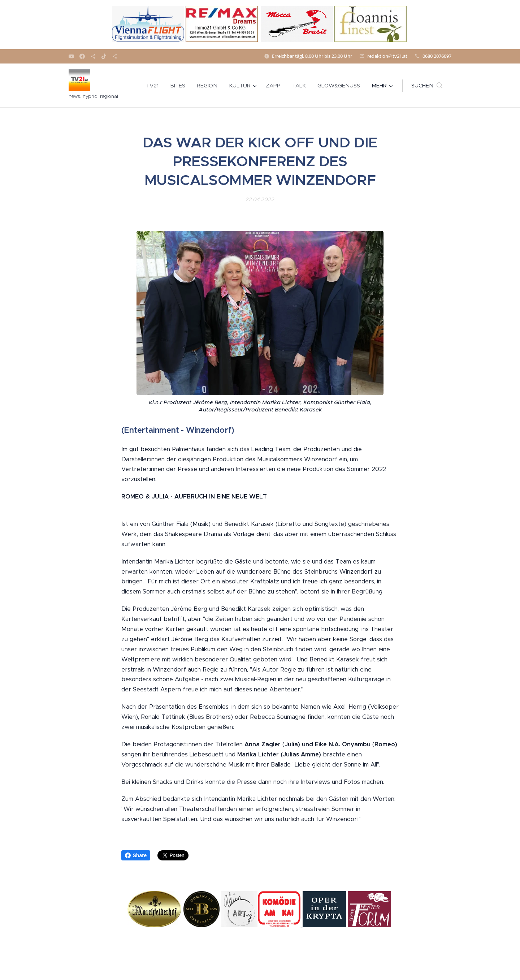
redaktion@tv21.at (387, 56)
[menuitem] (154, 86)
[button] (427, 86)
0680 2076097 (437, 56)
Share (136, 855)
